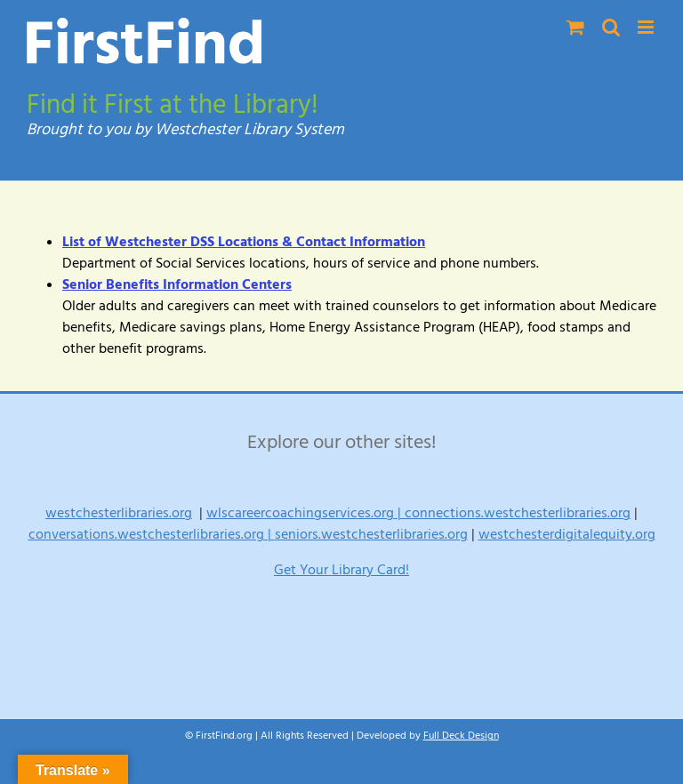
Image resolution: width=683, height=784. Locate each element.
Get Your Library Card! (341, 570)
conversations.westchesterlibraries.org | (152, 534)
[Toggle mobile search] (611, 27)
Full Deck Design (461, 736)
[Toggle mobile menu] (647, 27)
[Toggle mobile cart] (575, 27)
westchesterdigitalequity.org (567, 534)
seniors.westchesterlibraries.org (371, 534)
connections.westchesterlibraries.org (518, 513)
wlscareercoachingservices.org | (305, 513)
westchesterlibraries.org (119, 513)
